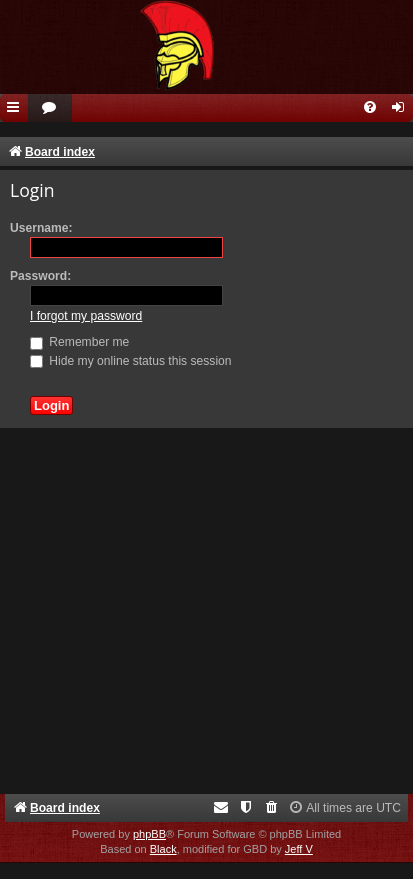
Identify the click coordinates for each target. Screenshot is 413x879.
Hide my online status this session (131, 361)
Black (163, 849)
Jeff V (299, 849)
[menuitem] (50, 108)
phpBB (149, 834)
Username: (41, 228)
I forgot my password (86, 316)
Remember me (79, 342)
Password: (40, 276)
